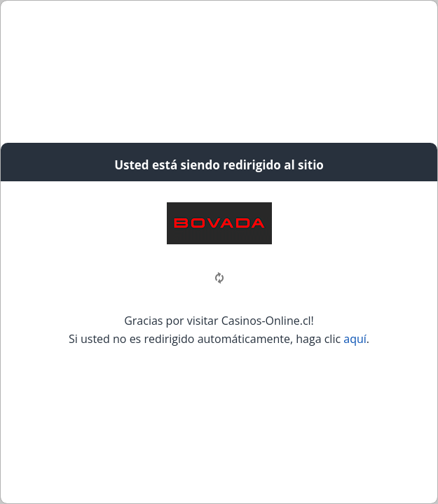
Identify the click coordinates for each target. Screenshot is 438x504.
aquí (355, 339)
